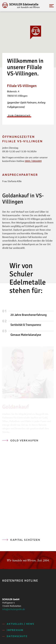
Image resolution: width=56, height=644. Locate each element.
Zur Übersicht (19, 116)
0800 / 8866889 (33, 161)
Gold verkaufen (24, 440)
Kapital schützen (25, 540)
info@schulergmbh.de (14, 609)
